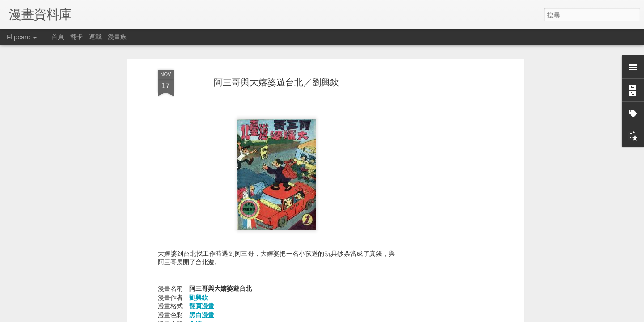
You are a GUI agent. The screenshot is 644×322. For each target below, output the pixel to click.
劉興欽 (199, 292)
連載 (95, 37)
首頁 (58, 37)
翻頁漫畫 (202, 301)
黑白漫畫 (202, 309)
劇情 (195, 318)
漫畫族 (117, 37)
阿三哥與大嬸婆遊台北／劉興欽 (276, 76)
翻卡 (76, 37)
